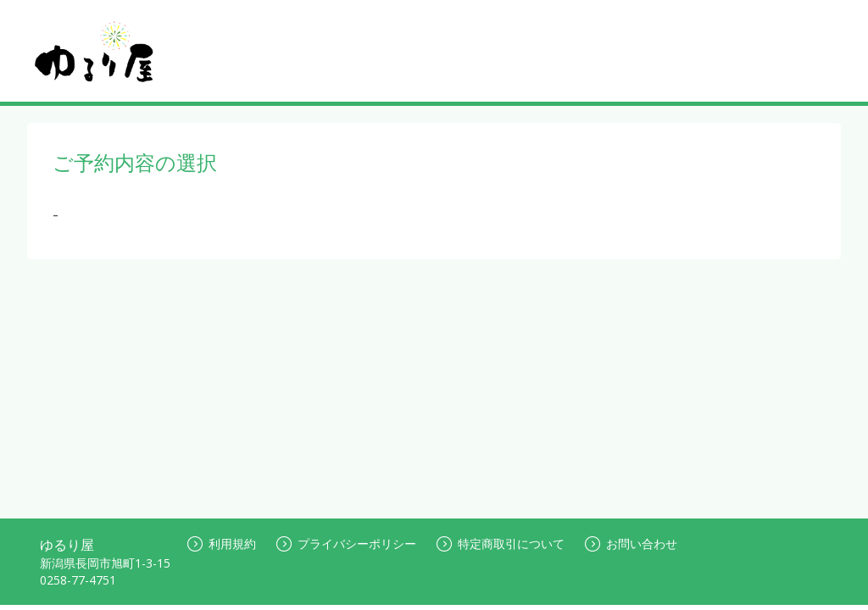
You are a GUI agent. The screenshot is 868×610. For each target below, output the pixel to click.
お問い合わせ (631, 543)
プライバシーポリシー (346, 543)
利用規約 (222, 543)
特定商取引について (501, 543)
